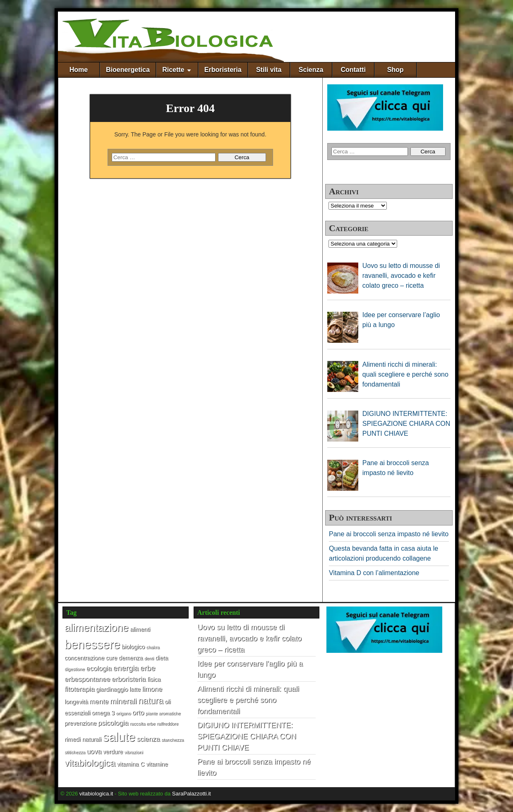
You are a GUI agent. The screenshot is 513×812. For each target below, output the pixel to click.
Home (79, 70)
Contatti (353, 70)
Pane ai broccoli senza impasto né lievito (389, 534)
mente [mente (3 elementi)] (99, 701)
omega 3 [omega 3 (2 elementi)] (103, 713)
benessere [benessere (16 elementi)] (92, 645)
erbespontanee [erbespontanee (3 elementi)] (87, 679)
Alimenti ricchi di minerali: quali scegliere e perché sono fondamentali (248, 700)
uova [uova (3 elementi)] (94, 751)
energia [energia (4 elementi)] (126, 668)
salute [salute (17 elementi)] (119, 737)
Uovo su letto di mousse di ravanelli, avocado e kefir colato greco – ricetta (249, 638)
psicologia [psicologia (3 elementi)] (113, 723)
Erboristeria (223, 70)
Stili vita (269, 70)
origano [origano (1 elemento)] (124, 713)
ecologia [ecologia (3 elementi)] (99, 668)
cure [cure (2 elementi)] (112, 658)
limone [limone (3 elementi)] (152, 689)
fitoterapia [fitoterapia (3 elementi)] (79, 689)
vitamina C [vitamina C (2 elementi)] (131, 764)
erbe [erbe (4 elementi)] (147, 668)
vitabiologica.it (96, 794)
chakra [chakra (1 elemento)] (153, 647)
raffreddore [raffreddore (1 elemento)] (168, 724)
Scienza (311, 70)
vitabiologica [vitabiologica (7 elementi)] (90, 763)
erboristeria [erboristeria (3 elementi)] (129, 679)
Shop (396, 70)
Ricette (173, 70)
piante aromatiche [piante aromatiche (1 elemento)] (163, 713)
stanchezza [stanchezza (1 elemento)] (173, 740)
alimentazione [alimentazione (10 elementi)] (97, 628)
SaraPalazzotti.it (192, 794)
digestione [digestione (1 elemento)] (75, 669)
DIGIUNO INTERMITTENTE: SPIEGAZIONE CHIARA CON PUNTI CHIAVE (247, 736)
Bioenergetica (128, 70)
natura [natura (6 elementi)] (151, 701)
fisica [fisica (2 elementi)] (154, 679)
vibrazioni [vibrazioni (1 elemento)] (133, 752)
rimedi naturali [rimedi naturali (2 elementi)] (83, 739)
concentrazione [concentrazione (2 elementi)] (84, 658)
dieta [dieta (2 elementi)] (162, 658)
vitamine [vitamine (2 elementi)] (157, 764)
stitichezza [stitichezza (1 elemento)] (75, 752)
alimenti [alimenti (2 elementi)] (140, 629)
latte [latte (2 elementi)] (135, 689)
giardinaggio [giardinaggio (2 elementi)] (112, 689)
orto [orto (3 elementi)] (138, 712)
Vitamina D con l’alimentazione (374, 573)
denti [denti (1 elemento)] (149, 658)
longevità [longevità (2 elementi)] (76, 702)
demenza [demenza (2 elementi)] (131, 658)
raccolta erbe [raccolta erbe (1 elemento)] (143, 724)
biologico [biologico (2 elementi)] (133, 647)
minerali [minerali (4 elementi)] (123, 701)
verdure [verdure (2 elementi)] (113, 752)
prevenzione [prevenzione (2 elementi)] (80, 723)
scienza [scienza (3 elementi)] (148, 739)
